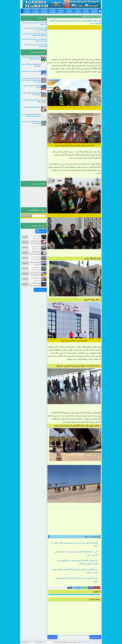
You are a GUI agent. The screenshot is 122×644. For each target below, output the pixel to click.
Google (44, 642)
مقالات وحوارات (36, 11)
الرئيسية (98, 16)
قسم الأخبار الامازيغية (88, 16)
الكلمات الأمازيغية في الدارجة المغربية (31, 71)
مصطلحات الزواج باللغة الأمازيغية (32, 107)
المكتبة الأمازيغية (44, 11)
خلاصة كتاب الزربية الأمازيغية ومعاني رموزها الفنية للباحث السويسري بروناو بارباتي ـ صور (31, 80)
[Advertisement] (74, 43)
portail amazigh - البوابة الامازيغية (91, 642)
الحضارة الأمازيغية (94, 11)
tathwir (31, 642)
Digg (74, 588)
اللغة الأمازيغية (78, 11)
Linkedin (70, 588)
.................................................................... (37, 26)
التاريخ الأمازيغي (69, 11)
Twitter (78, 588)
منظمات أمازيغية (52, 11)
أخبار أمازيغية (27, 11)
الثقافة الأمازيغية (86, 11)
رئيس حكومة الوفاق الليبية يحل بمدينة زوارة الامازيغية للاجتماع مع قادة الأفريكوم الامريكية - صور (75, 22)
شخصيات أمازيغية (61, 11)
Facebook (91, 588)
